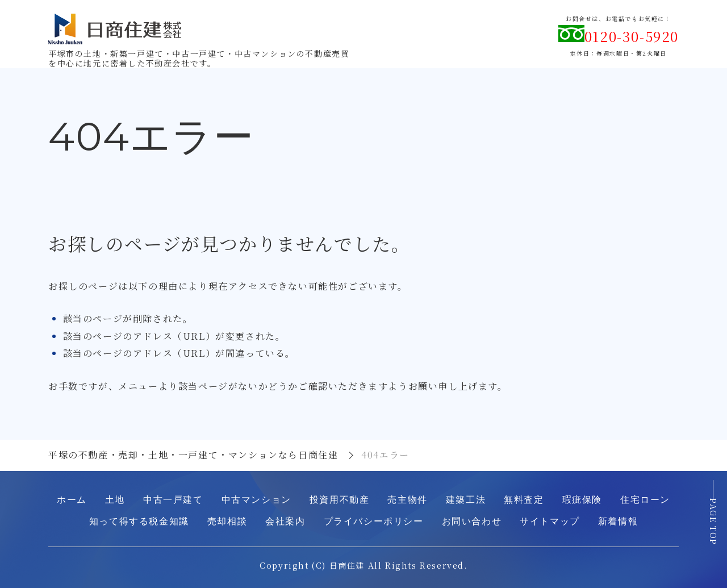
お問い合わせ (472, 521)
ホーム (72, 500)
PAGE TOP (713, 526)
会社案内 (285, 521)
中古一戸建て (173, 500)
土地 (115, 500)
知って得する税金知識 (139, 521)
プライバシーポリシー (374, 521)
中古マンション (256, 500)
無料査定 (524, 500)
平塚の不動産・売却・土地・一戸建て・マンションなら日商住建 (193, 455)
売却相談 (227, 521)
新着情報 (618, 521)
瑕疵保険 (582, 500)
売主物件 (407, 500)
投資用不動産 (340, 500)
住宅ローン (645, 500)
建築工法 (466, 500)
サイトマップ (550, 521)
